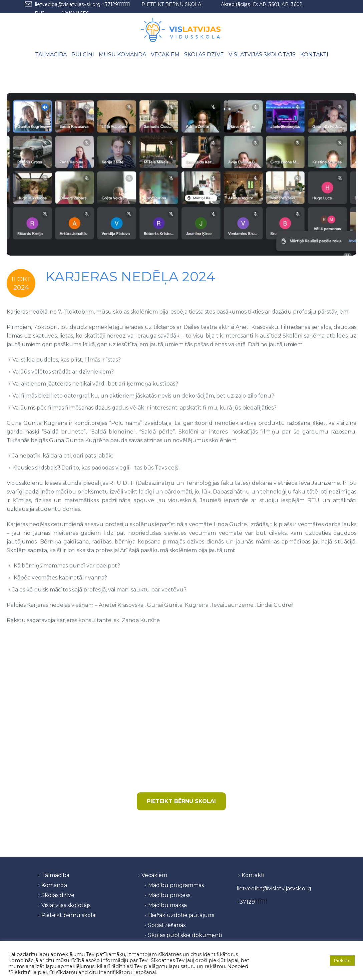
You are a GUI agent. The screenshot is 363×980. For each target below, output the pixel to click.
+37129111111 (116, 4)
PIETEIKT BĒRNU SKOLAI (172, 4)
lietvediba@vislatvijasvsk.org (68, 4)
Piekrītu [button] (342, 960)
